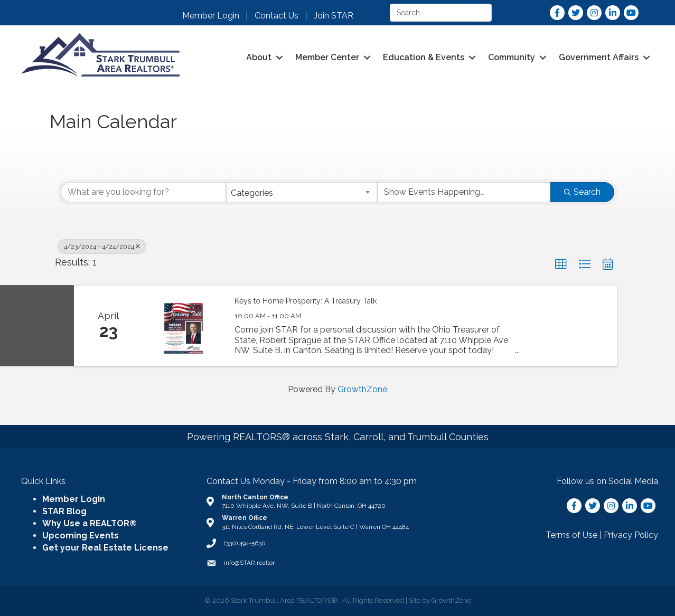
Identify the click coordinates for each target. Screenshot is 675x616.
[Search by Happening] (464, 192)
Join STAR (334, 16)
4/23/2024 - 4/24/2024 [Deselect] (102, 247)
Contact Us (276, 16)
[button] (561, 264)
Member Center (327, 57)
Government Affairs (599, 57)
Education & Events (424, 57)
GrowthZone (362, 389)
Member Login (211, 16)
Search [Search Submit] (582, 192)
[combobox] (302, 192)
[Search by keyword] (143, 192)
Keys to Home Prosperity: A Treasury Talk (306, 301)
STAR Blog (64, 511)
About (259, 57)
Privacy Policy (631, 535)
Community (512, 57)
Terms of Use (571, 535)
